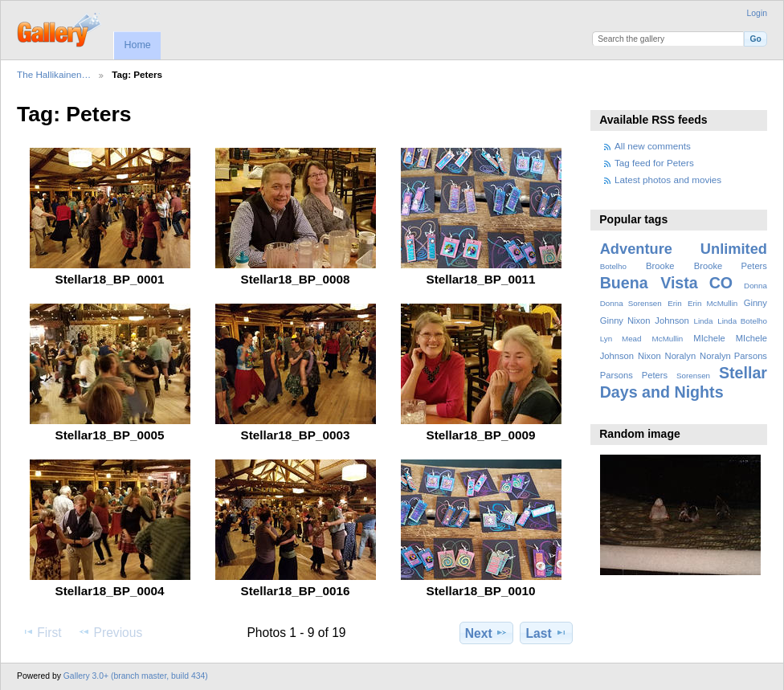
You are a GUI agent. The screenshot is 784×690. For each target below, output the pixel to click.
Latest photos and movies (668, 180)
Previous (110, 632)
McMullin (668, 339)
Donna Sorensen (631, 303)
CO (721, 283)
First (41, 632)
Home (137, 45)
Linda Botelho (742, 321)
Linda (703, 321)
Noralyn (681, 356)
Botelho (613, 266)
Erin (674, 303)
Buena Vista (649, 283)
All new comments (653, 146)
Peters (655, 375)
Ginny (755, 303)
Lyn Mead (621, 339)
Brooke (660, 266)
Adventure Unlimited (684, 249)
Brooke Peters (731, 266)
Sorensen (693, 376)
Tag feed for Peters (654, 163)
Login (757, 13)
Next (486, 633)
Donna (755, 286)
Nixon (649, 356)
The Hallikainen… (54, 74)
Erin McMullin (713, 303)
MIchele (709, 338)
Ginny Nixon (625, 321)
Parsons (617, 375)
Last (547, 633)
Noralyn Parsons (733, 356)
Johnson (672, 321)
